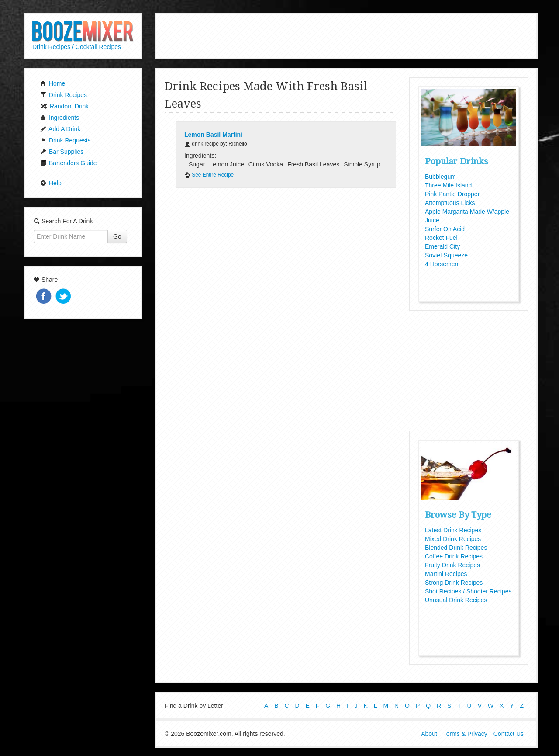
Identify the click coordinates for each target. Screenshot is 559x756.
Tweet (64, 297)
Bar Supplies (62, 152)
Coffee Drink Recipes (454, 556)
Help (51, 183)
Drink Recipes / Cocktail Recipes (77, 47)
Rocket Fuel (441, 238)
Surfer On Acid (445, 229)
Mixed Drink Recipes (453, 539)
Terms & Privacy (465, 733)
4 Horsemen (442, 264)
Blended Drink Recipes (456, 548)
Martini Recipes (446, 574)
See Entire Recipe (209, 175)
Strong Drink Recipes (454, 583)
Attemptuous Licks (450, 203)
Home (53, 83)
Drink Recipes (64, 95)
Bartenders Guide (69, 163)
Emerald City (442, 246)
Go (117, 236)
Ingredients (60, 118)
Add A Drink (60, 129)
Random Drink (64, 106)
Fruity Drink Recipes (452, 565)
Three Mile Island (448, 185)
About (429, 733)
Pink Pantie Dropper (452, 194)
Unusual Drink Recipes (456, 600)
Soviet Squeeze (446, 255)
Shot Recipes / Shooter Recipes (468, 591)
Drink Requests (66, 140)
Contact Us (509, 733)
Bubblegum (440, 177)
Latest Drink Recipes (453, 530)
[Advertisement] (346, 35)
